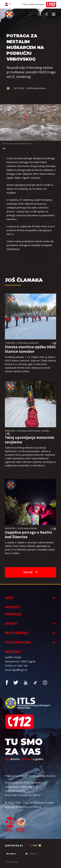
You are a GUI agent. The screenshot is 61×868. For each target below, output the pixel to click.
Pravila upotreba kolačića (42, 776)
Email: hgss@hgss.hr (16, 670)
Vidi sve (31, 572)
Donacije (13, 614)
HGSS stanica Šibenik (27, 528)
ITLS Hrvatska (18, 642)
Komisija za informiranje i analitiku (34, 431)
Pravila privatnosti (15, 776)
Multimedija (17, 633)
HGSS (9, 598)
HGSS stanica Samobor (28, 343)
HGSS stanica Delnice (36, 88)
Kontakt (13, 652)
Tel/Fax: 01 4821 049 (16, 666)
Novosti (13, 607)
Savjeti (11, 623)
